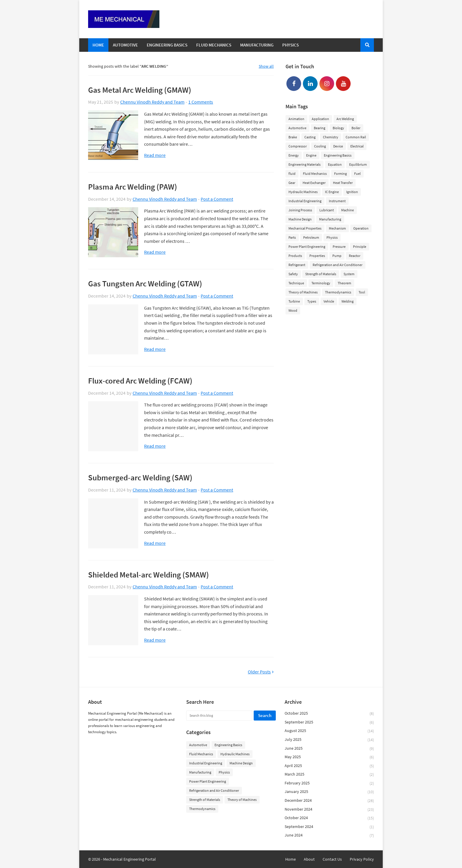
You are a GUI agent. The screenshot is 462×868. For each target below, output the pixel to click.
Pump (337, 256)
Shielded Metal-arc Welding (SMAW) (148, 575)
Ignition (352, 192)
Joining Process (300, 210)
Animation (296, 119)
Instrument (337, 201)
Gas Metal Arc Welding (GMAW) (140, 90)
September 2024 (329, 827)
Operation (361, 228)
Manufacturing (330, 219)
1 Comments (201, 102)
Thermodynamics (338, 292)
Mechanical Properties (305, 228)
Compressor (298, 146)
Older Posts (259, 672)
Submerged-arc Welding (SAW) (140, 477)
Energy (294, 155)
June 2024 (329, 835)
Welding (348, 301)
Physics (332, 237)
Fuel (357, 174)
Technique (296, 283)
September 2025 (329, 722)
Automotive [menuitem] (125, 45)
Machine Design (300, 219)
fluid (292, 174)
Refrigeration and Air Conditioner (338, 265)
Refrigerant (297, 265)
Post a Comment (217, 199)
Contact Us (332, 859)
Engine (311, 155)
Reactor (355, 256)
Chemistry (331, 137)
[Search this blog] (219, 716)
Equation (335, 164)
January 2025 (329, 792)
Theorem (344, 283)
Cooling (320, 146)
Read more (155, 155)
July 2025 (329, 740)
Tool (362, 292)
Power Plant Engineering (307, 247)
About (309, 859)
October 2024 (329, 818)
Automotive (297, 128)
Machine (348, 210)
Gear (292, 183)
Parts (292, 237)
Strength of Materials (321, 274)
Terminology (321, 283)
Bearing (320, 128)
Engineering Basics (338, 155)
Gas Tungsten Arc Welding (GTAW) (145, 283)
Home (291, 859)
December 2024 (329, 801)
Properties (317, 256)
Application (320, 119)
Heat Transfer (343, 183)
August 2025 (329, 731)
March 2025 (329, 775)
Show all (266, 66)
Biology (338, 128)
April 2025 (329, 766)
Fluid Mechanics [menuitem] (214, 45)
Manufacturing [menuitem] (257, 45)
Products (295, 256)
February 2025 (329, 783)
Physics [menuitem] (291, 45)
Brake (293, 137)
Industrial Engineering (305, 201)
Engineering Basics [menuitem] (167, 45)
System (349, 274)
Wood (293, 310)
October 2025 (329, 714)
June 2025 (329, 749)
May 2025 (329, 757)
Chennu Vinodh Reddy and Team (152, 102)
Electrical (357, 146)
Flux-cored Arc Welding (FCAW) (140, 381)
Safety (293, 274)
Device (338, 146)
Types (312, 301)
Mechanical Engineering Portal (129, 859)
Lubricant (327, 210)
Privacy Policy (362, 859)
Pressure (339, 247)
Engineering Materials (305, 164)
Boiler (356, 128)
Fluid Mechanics (315, 174)
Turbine (294, 301)
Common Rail (356, 137)
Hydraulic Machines (303, 192)
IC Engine (332, 192)
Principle (360, 247)
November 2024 (329, 810)
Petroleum (311, 237)
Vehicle (329, 301)
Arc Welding (345, 119)
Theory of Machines (303, 292)
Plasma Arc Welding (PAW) (133, 187)
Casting (310, 137)
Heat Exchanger (314, 183)
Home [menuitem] (98, 45)
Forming (340, 174)
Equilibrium (358, 164)
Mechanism (337, 228)
